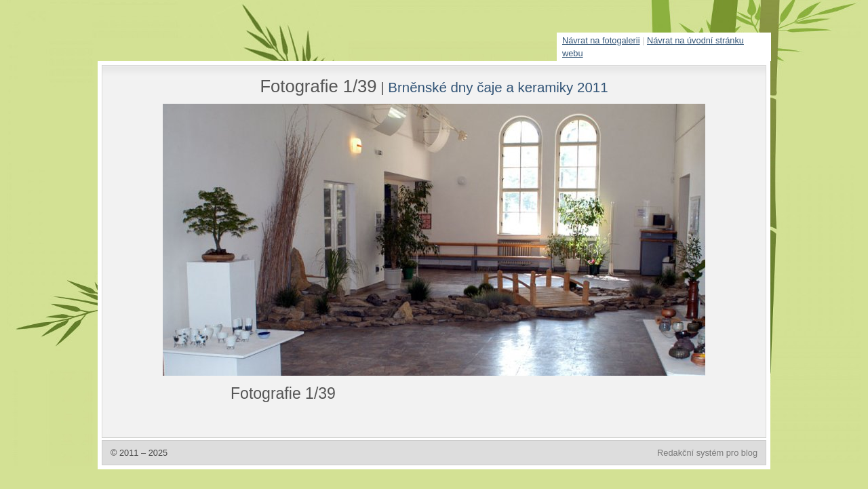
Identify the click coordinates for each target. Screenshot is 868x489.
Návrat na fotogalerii (601, 40)
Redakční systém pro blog (707, 453)
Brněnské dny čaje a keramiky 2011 (498, 87)
